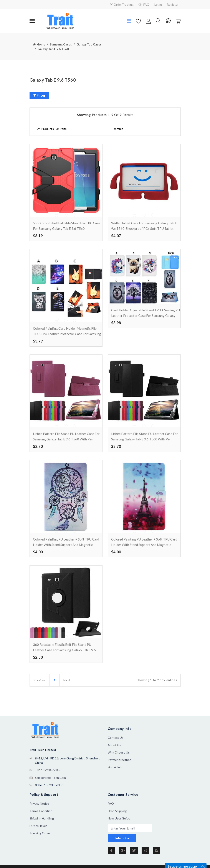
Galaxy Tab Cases (89, 44)
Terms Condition (41, 826)
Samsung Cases (61, 44)
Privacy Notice (39, 818)
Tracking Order (40, 848)
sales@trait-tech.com (50, 793)
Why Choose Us (119, 768)
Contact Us (116, 753)
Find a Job (115, 783)
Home (39, 44)
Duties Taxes (38, 841)
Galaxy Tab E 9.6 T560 (53, 49)
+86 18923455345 (48, 786)
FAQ (144, 4)
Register (173, 4)
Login (158, 4)
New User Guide (119, 833)
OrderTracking (122, 4)
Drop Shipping (117, 826)
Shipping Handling (42, 833)
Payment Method (120, 776)
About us (114, 761)
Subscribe (122, 853)
